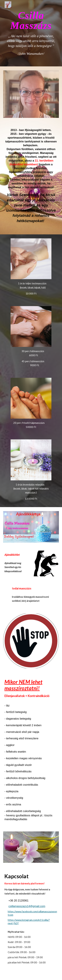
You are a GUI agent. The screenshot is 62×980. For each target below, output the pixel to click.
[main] (31, 33)
